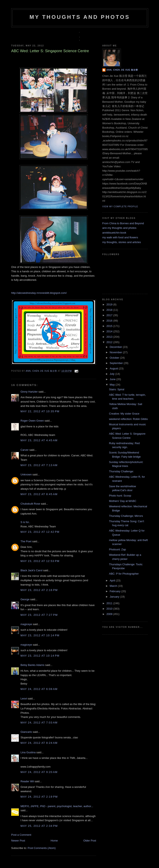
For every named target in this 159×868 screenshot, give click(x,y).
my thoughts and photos (80, 17)
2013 (110, 337)
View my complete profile (120, 207)
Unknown (26, 474)
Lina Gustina (28, 752)
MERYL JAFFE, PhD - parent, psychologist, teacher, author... (57, 806)
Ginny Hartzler (29, 392)
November (116, 352)
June (113, 379)
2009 (110, 614)
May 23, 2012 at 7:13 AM (39, 465)
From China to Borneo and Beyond (123, 223)
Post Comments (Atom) (42, 848)
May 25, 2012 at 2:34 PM (39, 826)
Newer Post (18, 841)
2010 (110, 609)
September (117, 363)
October (115, 358)
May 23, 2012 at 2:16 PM (39, 590)
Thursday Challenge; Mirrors (126, 516)
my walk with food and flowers (120, 237)
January (115, 597)
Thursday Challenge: (121, 471)
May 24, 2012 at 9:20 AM (39, 772)
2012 (110, 342)
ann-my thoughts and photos (119, 228)
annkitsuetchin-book (114, 233)
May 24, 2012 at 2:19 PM (39, 797)
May (113, 385)
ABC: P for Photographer (124, 574)
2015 (110, 326)
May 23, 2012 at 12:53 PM (40, 561)
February (116, 591)
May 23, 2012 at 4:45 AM (39, 440)
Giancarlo (26, 732)
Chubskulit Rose (30, 504)
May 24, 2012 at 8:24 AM (39, 743)
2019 (110, 304)
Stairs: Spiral (117, 389)
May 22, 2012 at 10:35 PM (40, 411)
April (113, 580)
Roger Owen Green (32, 421)
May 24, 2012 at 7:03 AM (39, 723)
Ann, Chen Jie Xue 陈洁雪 (42, 371)
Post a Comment (21, 835)
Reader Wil (27, 781)
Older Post (90, 841)
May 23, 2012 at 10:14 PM (40, 635)
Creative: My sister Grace (124, 414)
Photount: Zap (117, 549)
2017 (110, 315)
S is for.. (25, 522)
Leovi (24, 699)
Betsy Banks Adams (33, 665)
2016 (110, 321)
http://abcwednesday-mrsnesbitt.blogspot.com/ (39, 293)
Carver (25, 450)
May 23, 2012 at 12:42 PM (40, 532)
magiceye (26, 624)
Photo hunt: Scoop (120, 496)
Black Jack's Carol (31, 570)
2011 (110, 603)
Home (54, 841)
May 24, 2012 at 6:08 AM (39, 689)
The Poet (26, 541)
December (116, 347)
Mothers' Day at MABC (123, 501)
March (114, 586)
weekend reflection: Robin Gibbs (128, 419)
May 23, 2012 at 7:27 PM (39, 615)
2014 (110, 331)
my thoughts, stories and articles (122, 242)
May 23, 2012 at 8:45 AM (39, 494)
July (113, 374)
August (114, 368)
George (25, 599)
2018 (110, 310)
